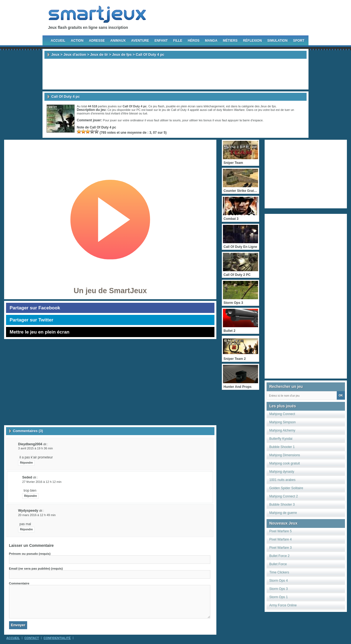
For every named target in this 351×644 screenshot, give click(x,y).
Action (77, 41)
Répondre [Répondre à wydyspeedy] (26, 529)
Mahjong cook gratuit (285, 463)
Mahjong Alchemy (282, 430)
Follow (245, 16)
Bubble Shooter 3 (282, 505)
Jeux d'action (75, 54)
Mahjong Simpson (282, 422)
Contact (32, 638)
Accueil (58, 41)
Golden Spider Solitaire (286, 488)
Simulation (278, 41)
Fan (210, 16)
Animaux (118, 41)
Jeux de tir (99, 54)
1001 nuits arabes (282, 480)
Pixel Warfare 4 (281, 539)
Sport (299, 41)
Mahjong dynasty (282, 472)
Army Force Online (283, 605)
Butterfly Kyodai (281, 439)
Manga (211, 41)
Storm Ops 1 (278, 597)
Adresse (97, 41)
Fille (178, 41)
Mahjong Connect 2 (284, 496)
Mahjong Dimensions (285, 455)
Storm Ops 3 (278, 589)
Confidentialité (57, 638)
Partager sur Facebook (35, 308)
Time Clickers (279, 572)
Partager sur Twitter (31, 320)
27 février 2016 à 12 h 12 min (42, 482)
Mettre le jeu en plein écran (39, 332)
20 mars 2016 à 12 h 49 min (37, 515)
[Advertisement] (175, 74)
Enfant (161, 41)
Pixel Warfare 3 (281, 548)
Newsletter (280, 16)
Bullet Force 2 (279, 556)
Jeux (55, 54)
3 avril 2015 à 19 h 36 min (36, 448)
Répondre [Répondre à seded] (31, 496)
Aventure (140, 41)
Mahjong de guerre (283, 513)
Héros (194, 41)
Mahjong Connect (282, 414)
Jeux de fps (122, 54)
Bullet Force (278, 564)
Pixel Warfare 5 (281, 531)
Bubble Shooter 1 (282, 447)
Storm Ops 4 (278, 581)
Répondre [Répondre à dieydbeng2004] (26, 463)
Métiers (230, 41)
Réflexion (252, 41)
